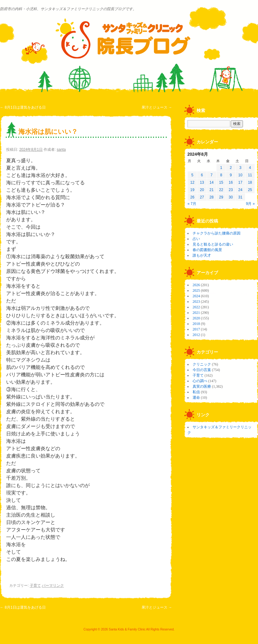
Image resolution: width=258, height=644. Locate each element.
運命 (196, 398)
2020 (196, 318)
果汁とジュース (157, 107)
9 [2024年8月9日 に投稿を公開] (231, 175)
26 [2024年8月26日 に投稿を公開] (192, 197)
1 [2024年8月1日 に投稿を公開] (221, 168)
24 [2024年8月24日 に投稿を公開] (240, 190)
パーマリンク (53, 586)
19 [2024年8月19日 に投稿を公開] (192, 190)
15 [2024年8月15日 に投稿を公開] (221, 182)
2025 (196, 290)
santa (61, 150)
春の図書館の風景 (207, 250)
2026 (196, 285)
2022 (196, 307)
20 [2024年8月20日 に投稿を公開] (202, 190)
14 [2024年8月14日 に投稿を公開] (211, 182)
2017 (196, 329)
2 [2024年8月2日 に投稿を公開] (231, 168)
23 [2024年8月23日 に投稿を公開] (231, 190)
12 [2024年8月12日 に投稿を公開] (192, 182)
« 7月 (192, 204)
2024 (196, 296)
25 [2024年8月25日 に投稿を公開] (250, 190)
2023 (196, 302)
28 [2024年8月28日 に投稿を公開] (211, 197)
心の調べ (200, 381)
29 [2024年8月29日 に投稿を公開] (221, 197)
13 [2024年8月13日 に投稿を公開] (202, 182)
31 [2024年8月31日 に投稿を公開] (240, 197)
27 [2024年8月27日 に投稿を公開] (202, 197)
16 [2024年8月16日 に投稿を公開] (231, 182)
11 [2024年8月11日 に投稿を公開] (250, 175)
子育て (35, 586)
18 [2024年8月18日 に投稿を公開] (250, 182)
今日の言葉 (202, 370)
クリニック (202, 364)
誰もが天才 (202, 255)
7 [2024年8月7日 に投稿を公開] (211, 175)
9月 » (250, 204)
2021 (196, 313)
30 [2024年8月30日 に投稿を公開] (231, 197)
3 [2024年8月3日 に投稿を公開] (240, 168)
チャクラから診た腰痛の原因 (217, 233)
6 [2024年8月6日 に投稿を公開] (202, 175)
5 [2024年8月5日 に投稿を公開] (192, 175)
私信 (196, 392)
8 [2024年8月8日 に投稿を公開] (221, 175)
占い (196, 239)
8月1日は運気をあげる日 (23, 107)
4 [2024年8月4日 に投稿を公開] (250, 168)
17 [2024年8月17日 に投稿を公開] (240, 182)
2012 (196, 335)
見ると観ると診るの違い (213, 244)
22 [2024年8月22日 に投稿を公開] (221, 190)
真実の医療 (202, 386)
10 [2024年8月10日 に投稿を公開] (240, 175)
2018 (196, 324)
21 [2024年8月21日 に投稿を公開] (211, 190)
